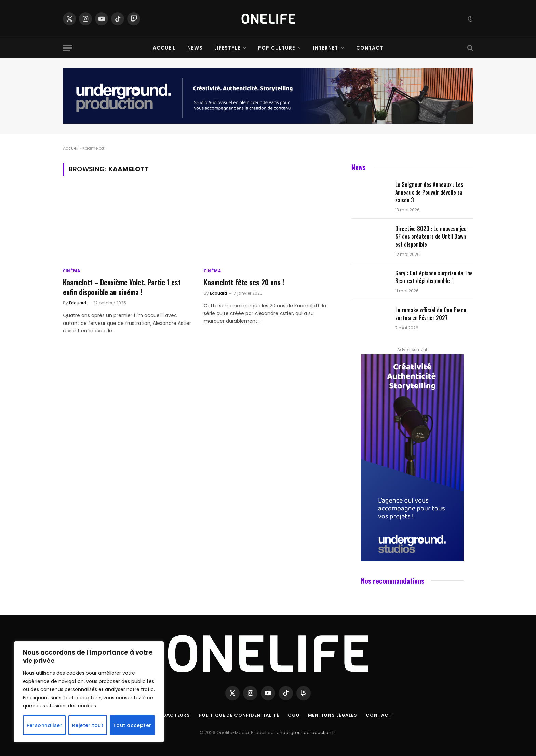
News (195, 48)
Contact (370, 48)
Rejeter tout (88, 725)
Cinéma (71, 271)
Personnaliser (44, 725)
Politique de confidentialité (239, 715)
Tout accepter (132, 725)
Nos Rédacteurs (167, 715)
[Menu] (67, 48)
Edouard (78, 303)
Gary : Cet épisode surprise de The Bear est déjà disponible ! (434, 277)
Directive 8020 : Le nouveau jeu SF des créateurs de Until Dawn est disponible (431, 237)
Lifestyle (227, 48)
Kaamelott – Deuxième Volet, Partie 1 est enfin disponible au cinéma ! (122, 287)
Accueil (164, 48)
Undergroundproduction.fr (306, 733)
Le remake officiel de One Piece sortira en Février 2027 (431, 314)
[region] (89, 692)
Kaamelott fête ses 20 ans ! (244, 282)
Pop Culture (277, 48)
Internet (326, 48)
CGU (294, 715)
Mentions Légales (333, 715)
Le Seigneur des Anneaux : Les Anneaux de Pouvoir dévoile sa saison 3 (429, 193)
